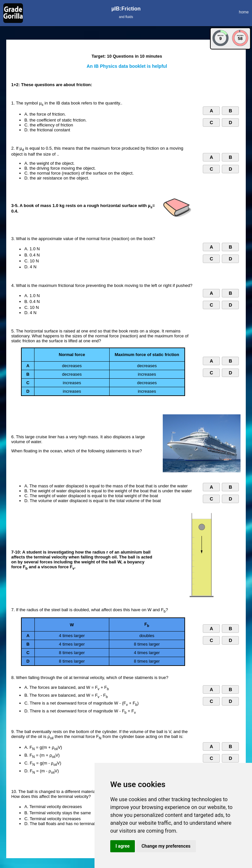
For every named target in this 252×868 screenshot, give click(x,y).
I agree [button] (123, 846)
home (244, 12)
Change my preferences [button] (166, 846)
